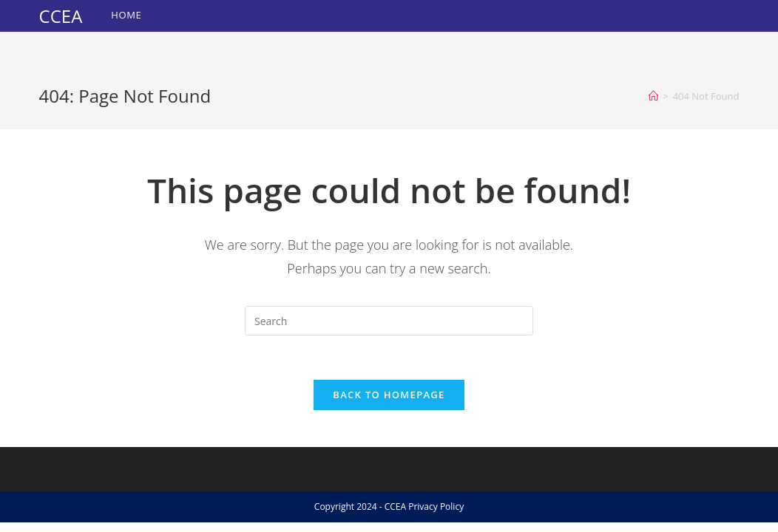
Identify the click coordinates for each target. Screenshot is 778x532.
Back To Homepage (389, 395)
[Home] (653, 96)
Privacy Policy (436, 507)
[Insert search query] (389, 321)
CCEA (61, 16)
